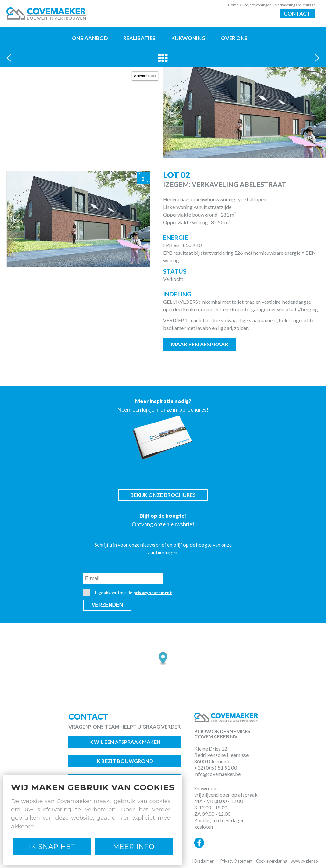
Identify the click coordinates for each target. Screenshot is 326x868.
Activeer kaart (145, 76)
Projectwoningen (259, 5)
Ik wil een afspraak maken (124, 742)
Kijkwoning (188, 38)
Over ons (234, 38)
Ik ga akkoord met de (128, 593)
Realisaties (139, 38)
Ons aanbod (90, 38)
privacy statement (153, 593)
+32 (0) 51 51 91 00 (216, 768)
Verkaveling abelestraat (295, 5)
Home (235, 5)
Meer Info (134, 847)
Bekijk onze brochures (163, 495)
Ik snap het (52, 847)
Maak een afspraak (200, 344)
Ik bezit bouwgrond (124, 761)
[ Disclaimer (203, 861)
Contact (297, 14)
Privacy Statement (236, 861)
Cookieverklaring (272, 861)
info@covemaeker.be (217, 774)
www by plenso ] (305, 861)
